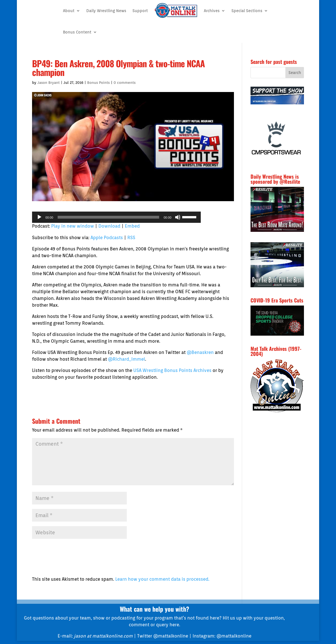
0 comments (125, 83)
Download (109, 226)
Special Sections (247, 11)
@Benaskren (200, 352)
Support (140, 11)
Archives (212, 11)
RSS (131, 238)
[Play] (39, 217)
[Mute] (178, 217)
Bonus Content (77, 32)
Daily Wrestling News (106, 11)
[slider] (108, 217)
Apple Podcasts (107, 238)
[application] (116, 217)
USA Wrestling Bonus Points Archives (172, 370)
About (69, 11)
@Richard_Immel (127, 359)
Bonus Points (98, 83)
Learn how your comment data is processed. (162, 579)
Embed (132, 226)
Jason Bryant (49, 83)
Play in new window (73, 226)
